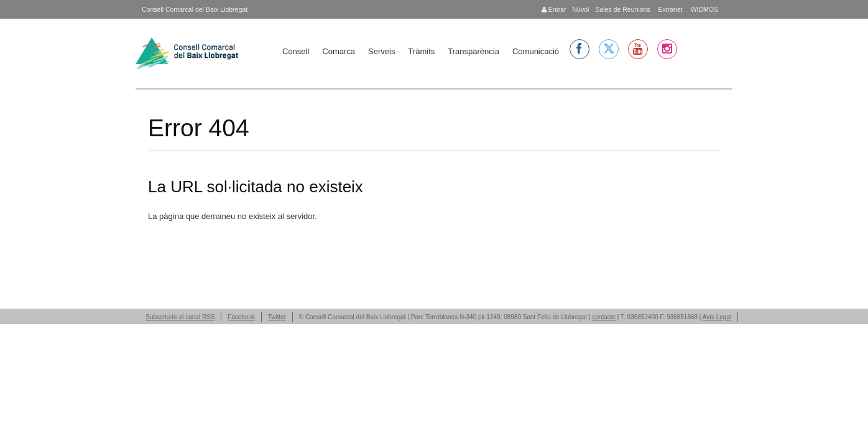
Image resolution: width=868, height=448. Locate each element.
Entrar (554, 9)
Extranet (670, 9)
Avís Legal (717, 317)
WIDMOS (704, 9)
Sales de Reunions (622, 9)
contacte (604, 317)
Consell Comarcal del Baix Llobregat (195, 9)
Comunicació (536, 51)
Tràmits (421, 51)
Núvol (580, 9)
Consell (296, 51)
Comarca (339, 51)
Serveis (381, 51)
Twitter (277, 317)
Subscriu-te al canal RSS (180, 317)
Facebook (241, 317)
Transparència (473, 51)
